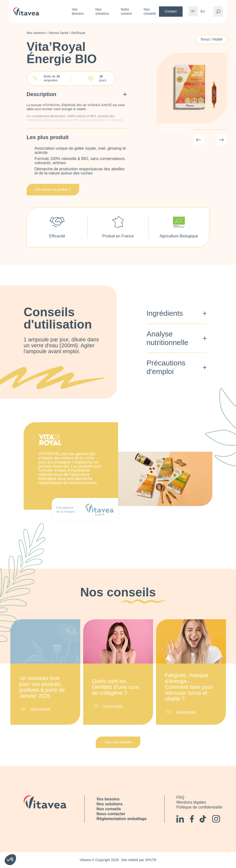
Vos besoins (78, 11)
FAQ (180, 797)
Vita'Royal (78, 33)
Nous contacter (111, 814)
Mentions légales (191, 802)
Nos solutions (102, 11)
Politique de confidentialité (199, 807)
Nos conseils (150, 11)
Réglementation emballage (122, 819)
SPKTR (151, 860)
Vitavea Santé (58, 33)
